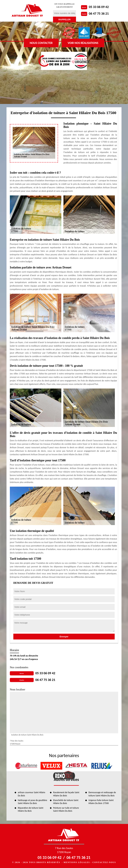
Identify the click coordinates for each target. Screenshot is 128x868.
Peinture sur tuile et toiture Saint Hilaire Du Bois (66, 809)
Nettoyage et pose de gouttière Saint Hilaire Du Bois (32, 802)
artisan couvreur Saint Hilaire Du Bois (31, 794)
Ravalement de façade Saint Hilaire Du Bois (66, 794)
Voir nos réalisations (83, 43)
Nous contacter (41, 43)
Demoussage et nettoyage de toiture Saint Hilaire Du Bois (102, 794)
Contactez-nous (104, 862)
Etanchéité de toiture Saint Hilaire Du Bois (66, 802)
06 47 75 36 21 (99, 13)
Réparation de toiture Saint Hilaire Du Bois (31, 809)
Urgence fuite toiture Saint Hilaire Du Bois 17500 (101, 802)
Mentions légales (77, 862)
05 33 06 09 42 (99, 7)
